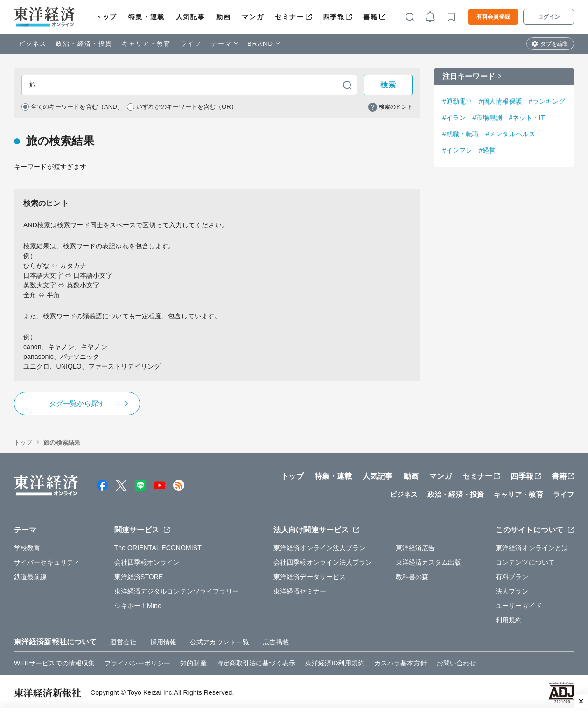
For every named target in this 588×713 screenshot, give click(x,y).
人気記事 (190, 17)
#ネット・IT (527, 118)
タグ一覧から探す (77, 406)
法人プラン (512, 594)
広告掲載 (276, 644)
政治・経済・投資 (84, 44)
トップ (106, 17)
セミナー (289, 17)
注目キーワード (469, 76)
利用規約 (509, 622)
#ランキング (547, 101)
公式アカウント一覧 (220, 644)
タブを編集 (554, 44)
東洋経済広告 (416, 550)
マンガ (253, 17)
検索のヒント (396, 108)
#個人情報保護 (500, 101)
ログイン (549, 17)
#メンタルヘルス (510, 134)
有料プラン (512, 579)
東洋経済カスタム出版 (429, 565)
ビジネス (33, 44)
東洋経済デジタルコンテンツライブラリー (177, 594)
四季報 (334, 17)
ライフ (191, 44)
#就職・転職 (461, 134)
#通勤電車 (457, 101)
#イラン (454, 118)
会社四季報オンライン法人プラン (323, 565)
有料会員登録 (493, 17)
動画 (223, 17)
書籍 (370, 17)
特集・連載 (147, 17)
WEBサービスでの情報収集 (54, 665)
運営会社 (123, 644)
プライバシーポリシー (137, 665)
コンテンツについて (525, 565)
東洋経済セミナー (300, 594)
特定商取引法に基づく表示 (256, 665)
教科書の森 (412, 579)
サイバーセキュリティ (47, 565)
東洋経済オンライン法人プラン (319, 550)
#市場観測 (487, 118)
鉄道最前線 (31, 579)
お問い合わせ (457, 665)
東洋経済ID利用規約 (335, 665)
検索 (388, 86)
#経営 (487, 150)
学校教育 (27, 550)
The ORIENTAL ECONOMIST (158, 550)
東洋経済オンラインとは (532, 550)
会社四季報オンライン (147, 565)
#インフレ (457, 150)
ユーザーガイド (519, 608)
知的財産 (193, 665)
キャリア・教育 (147, 44)
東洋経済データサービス (310, 579)
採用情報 (163, 644)
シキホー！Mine (138, 608)
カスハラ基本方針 (401, 665)
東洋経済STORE (139, 579)
